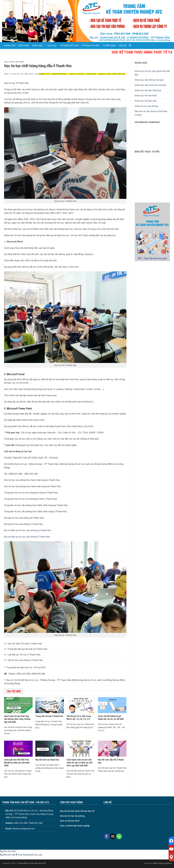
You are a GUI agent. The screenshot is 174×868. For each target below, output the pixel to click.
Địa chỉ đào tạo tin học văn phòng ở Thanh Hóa (27, 537)
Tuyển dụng (109, 46)
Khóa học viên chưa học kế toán (150, 85)
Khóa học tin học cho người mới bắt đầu (152, 73)
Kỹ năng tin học (91, 46)
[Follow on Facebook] (107, 836)
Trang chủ (9, 46)
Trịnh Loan (33, 74)
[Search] (130, 46)
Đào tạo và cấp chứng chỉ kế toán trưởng (151, 113)
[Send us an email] (113, 836)
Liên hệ (122, 46)
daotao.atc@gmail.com (24, 829)
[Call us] (119, 836)
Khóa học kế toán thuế (146, 96)
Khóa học (38, 46)
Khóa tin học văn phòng (14, 62)
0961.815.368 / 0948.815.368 (28, 823)
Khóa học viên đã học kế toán (149, 80)
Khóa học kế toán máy (146, 101)
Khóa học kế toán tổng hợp (148, 90)
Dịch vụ (53, 46)
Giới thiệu (24, 46)
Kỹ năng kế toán (70, 46)
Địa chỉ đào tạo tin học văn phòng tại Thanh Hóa (27, 530)
